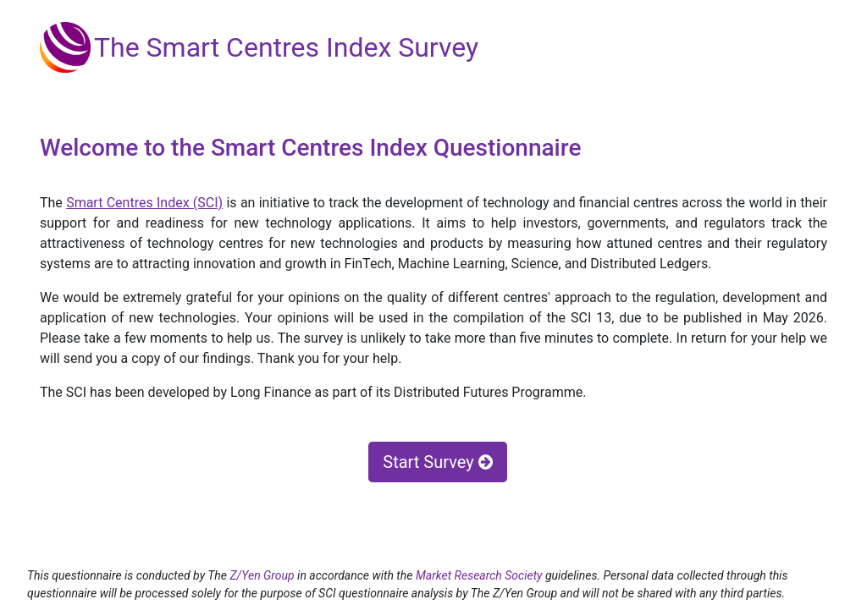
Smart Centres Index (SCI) (144, 203)
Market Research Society (480, 575)
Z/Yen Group (262, 575)
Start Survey (437, 462)
